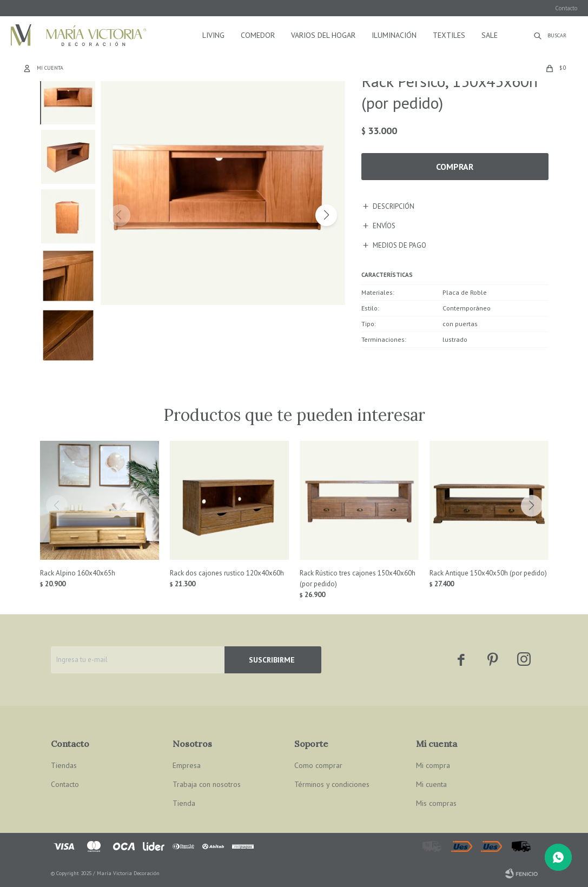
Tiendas (64, 765)
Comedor (258, 35)
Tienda (184, 803)
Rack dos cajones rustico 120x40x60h (227, 573)
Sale (490, 35)
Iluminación (394, 35)
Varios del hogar (323, 35)
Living (213, 35)
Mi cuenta (431, 784)
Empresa (187, 765)
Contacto (566, 8)
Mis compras (436, 803)
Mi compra (433, 765)
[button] (326, 215)
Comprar (455, 167)
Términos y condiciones (332, 784)
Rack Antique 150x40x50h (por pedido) (488, 573)
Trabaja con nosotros (207, 784)
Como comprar (318, 765)
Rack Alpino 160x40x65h (78, 573)
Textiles (449, 35)
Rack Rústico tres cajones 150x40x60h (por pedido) (358, 578)
